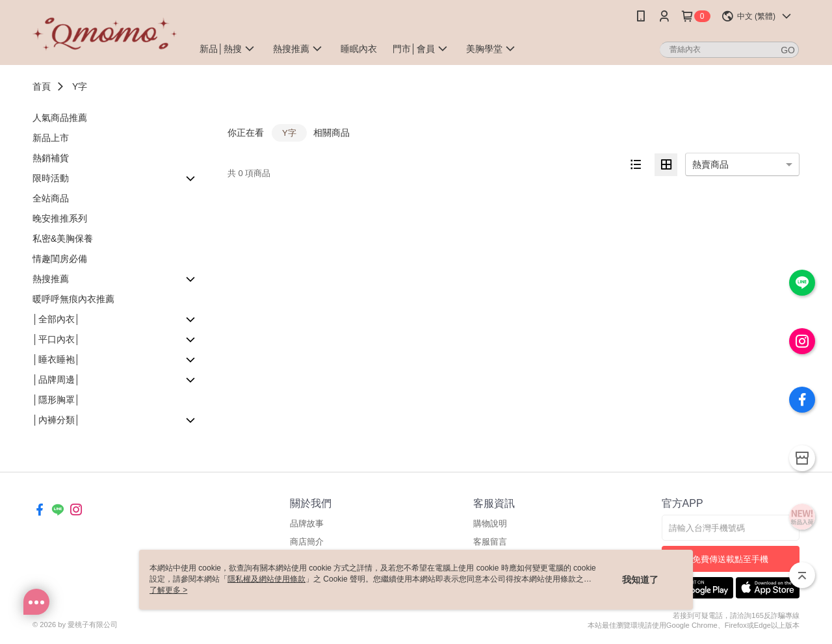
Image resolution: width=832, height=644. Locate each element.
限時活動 (51, 178)
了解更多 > (168, 590)
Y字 (80, 86)
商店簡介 (307, 542)
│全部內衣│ (57, 319)
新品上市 (51, 138)
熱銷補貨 (51, 158)
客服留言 (490, 542)
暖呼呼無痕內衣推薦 (73, 299)
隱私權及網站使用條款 (266, 579)
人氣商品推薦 (60, 118)
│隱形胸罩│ (57, 400)
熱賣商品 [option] (710, 164)
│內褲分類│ (57, 420)
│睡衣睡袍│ (57, 359)
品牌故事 (307, 523)
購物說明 (490, 523)
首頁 (42, 86)
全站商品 (51, 198)
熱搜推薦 (51, 279)
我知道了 (640, 580)
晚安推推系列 (60, 218)
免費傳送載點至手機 (730, 559)
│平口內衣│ (57, 339)
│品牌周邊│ (57, 380)
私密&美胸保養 (63, 238)
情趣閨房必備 (60, 259)
